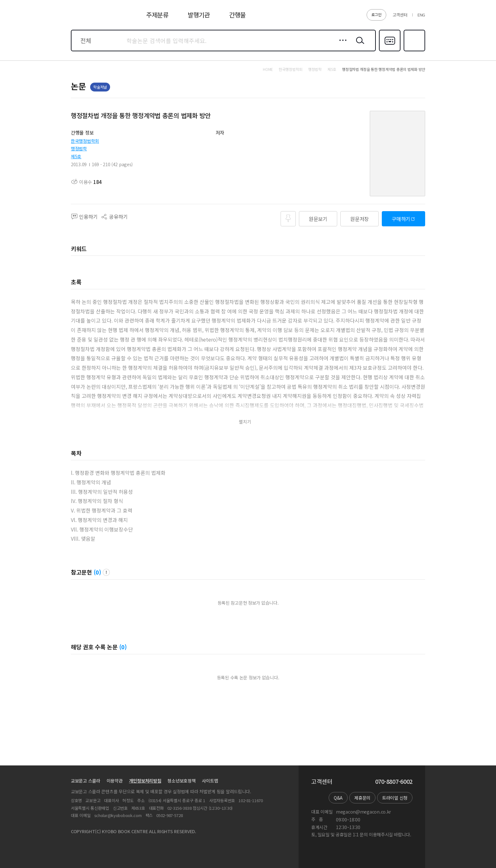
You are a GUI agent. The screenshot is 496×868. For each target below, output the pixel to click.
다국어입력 (390, 51)
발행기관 (199, 15)
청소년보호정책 (181, 781)
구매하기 (401, 219)
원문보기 (318, 219)
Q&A (338, 798)
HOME (268, 69)
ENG (421, 15)
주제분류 (157, 15)
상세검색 (341, 45)
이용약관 (115, 781)
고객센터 (400, 15)
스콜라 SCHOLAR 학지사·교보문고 (95, 19)
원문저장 (360, 219)
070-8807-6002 (394, 782)
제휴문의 (362, 798)
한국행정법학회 (85, 141)
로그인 (376, 14)
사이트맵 (210, 781)
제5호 (76, 156)
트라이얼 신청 (395, 798)
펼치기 (245, 422)
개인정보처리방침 (145, 781)
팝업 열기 (106, 572)
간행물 (237, 15)
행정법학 (79, 148)
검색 (359, 45)
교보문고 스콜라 (86, 781)
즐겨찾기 (414, 51)
